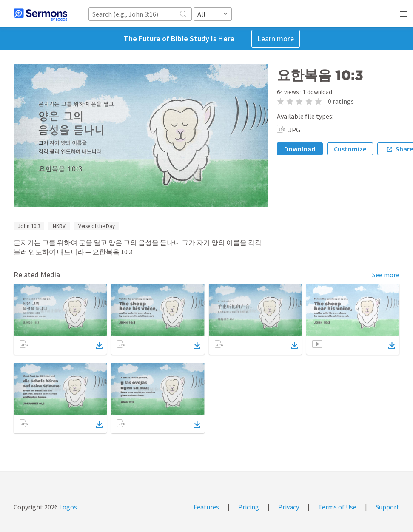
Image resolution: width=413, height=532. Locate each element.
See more (386, 275)
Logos (67, 507)
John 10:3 (29, 226)
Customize (350, 149)
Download (300, 149)
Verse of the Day (97, 226)
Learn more (276, 38)
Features (206, 507)
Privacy (289, 507)
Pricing (249, 507)
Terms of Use (337, 507)
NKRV (59, 226)
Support (387, 507)
